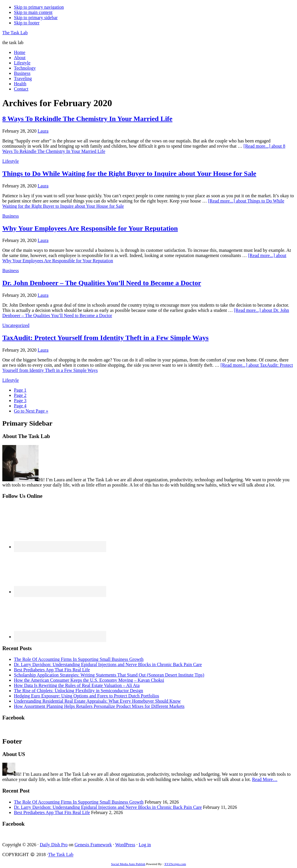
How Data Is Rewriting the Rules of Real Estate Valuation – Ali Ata (77, 685)
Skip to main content (33, 12)
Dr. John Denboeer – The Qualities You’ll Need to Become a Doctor (102, 283)
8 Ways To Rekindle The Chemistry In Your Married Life (87, 119)
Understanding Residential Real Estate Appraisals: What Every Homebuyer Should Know (97, 701)
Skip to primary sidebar (36, 18)
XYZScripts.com (175, 864)
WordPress (125, 845)
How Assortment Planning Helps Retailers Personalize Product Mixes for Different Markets (99, 706)
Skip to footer (27, 23)
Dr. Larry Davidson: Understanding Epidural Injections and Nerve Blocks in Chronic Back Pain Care (108, 664)
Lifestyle (11, 161)
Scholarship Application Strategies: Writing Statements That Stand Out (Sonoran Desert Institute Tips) (109, 675)
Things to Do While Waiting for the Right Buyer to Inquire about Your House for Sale (129, 173)
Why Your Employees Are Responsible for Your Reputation (90, 228)
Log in (145, 845)
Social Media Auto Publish (128, 864)
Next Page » (31, 411)
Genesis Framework (93, 845)
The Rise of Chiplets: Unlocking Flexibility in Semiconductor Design (78, 691)
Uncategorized (16, 325)
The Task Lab (15, 33)
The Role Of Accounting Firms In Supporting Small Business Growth (79, 659)
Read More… (265, 779)
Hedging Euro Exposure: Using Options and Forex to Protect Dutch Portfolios (86, 696)
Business (11, 216)
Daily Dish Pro (54, 845)
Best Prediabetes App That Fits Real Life (52, 670)
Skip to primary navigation (39, 7)
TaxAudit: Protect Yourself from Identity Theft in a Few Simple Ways (105, 338)
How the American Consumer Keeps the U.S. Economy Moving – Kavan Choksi (89, 680)
